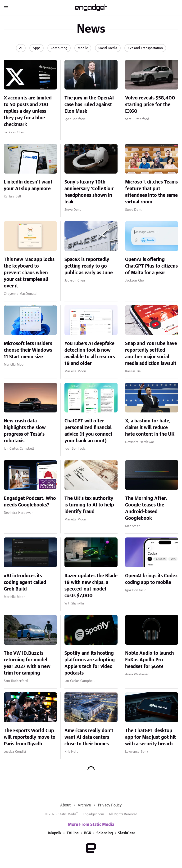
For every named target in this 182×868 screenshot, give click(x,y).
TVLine (73, 833)
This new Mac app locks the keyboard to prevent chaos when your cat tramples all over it (29, 273)
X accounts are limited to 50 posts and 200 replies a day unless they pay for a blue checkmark (28, 111)
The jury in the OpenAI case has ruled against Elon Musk (89, 105)
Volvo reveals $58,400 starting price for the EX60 (150, 105)
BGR (88, 833)
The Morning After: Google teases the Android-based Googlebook (146, 508)
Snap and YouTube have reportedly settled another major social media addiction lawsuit (151, 353)
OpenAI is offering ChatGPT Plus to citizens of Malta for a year (151, 266)
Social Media (108, 48)
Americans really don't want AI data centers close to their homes (89, 737)
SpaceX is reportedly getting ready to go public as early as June (89, 266)
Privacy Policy (110, 805)
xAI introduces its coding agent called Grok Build (25, 582)
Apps (36, 48)
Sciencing (105, 833)
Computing (59, 48)
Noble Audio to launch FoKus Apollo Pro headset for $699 (150, 660)
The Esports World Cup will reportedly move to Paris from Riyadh (30, 737)
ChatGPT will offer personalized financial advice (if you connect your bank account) (88, 431)
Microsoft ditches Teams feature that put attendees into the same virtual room (151, 192)
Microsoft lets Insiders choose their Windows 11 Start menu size (28, 350)
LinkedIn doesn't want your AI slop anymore (28, 185)
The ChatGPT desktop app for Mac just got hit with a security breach (150, 737)
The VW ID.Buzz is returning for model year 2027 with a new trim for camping (27, 663)
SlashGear (127, 833)
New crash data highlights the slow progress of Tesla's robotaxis (25, 431)
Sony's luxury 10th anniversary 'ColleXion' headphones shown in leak (89, 192)
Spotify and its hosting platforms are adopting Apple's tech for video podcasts (90, 663)
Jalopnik (54, 833)
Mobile (83, 48)
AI (21, 48)
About (65, 805)
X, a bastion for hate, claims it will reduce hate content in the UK (150, 428)
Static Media (67, 814)
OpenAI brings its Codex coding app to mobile (151, 579)
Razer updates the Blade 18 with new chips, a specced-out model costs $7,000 (91, 586)
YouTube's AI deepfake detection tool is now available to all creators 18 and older (90, 353)
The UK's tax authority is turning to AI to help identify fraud (89, 505)
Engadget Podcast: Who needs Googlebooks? (30, 502)
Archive (84, 805)
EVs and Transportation (145, 48)
